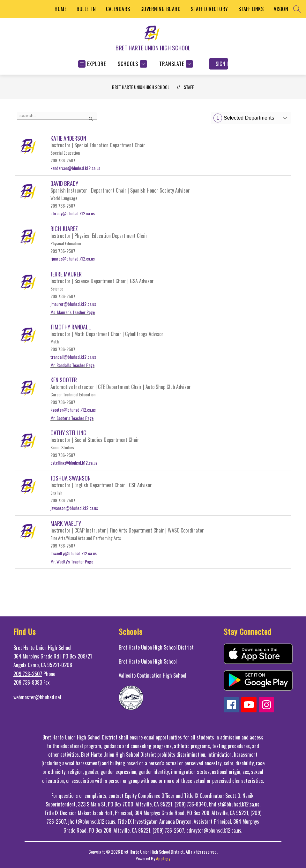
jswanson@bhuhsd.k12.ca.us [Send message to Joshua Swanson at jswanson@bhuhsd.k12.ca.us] (74, 508)
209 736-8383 (28, 682)
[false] (57, 116)
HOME (60, 9)
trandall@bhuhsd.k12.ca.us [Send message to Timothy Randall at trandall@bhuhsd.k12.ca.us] (73, 357)
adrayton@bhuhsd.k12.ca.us (214, 830)
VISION (281, 9)
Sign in (222, 64)
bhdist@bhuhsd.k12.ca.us (234, 804)
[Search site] (297, 9)
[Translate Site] (175, 64)
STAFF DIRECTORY (209, 9)
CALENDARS (118, 9)
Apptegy (163, 858)
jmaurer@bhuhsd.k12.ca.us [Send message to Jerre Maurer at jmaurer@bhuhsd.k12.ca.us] (73, 304)
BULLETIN (86, 9)
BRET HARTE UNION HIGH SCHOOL (141, 87)
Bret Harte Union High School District (156, 647)
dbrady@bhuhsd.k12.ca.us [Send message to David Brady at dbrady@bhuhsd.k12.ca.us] (73, 213)
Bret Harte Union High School (148, 661)
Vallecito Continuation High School (153, 675)
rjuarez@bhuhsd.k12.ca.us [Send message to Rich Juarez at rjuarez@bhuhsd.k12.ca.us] (73, 258)
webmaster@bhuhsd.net (37, 697)
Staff (189, 87)
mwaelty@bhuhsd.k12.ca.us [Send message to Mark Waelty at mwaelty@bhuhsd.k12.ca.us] (74, 553)
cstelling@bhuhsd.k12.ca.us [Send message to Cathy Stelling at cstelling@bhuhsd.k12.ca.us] (74, 463)
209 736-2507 (28, 674)
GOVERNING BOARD (161, 9)
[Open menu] (92, 64)
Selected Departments (244, 118)
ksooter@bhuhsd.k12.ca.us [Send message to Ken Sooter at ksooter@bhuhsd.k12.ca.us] (73, 410)
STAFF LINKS (251, 9)
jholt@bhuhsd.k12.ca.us (92, 821)
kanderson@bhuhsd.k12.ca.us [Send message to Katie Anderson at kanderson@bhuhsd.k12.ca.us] (75, 168)
